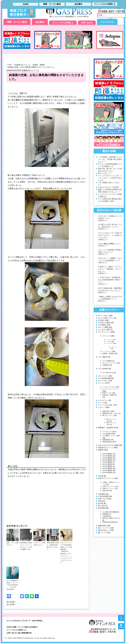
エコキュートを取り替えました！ (39, 544)
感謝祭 (101, 450)
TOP (10, 65)
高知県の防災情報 (109, 522)
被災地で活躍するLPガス (111, 518)
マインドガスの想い (106, 405)
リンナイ (110, 343)
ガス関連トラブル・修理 (111, 436)
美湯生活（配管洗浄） (110, 395)
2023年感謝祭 (107, 468)
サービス (101, 383)
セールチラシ (103, 400)
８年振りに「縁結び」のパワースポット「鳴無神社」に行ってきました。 (110, 269)
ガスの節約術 (103, 369)
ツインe (101, 403)
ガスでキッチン (104, 332)
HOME (9, 627)
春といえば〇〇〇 (105, 173)
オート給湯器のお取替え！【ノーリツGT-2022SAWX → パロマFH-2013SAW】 (13, 585)
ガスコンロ (106, 336)
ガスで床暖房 (107, 361)
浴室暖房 (105, 365)
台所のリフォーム (109, 486)
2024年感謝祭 (107, 470)
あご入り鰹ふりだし (106, 318)
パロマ (109, 341)
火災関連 (105, 516)
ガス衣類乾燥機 (104, 378)
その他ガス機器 (104, 323)
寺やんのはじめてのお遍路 (108, 445)
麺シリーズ (102, 533)
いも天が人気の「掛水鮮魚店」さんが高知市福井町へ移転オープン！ (110, 280)
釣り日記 (101, 506)
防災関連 (101, 508)
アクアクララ (107, 22)
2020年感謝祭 (107, 462)
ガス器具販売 (107, 434)
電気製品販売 (107, 442)
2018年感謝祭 (107, 458)
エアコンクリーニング (110, 389)
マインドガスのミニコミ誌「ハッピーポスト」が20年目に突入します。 (110, 178)
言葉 (100, 501)
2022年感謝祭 (107, 466)
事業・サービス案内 (17, 22)
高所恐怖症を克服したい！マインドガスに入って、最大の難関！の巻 (26, 546)
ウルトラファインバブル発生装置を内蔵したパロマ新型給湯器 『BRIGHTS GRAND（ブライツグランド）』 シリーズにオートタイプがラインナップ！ (66, 553)
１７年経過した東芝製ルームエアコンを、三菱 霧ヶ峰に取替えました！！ (110, 159)
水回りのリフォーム (106, 478)
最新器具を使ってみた (110, 413)
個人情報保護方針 (25, 633)
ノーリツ (110, 340)
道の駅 (101, 503)
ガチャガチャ (103, 381)
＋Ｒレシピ (114, 347)
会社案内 (40, 22)
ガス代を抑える (108, 373)
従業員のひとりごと (23, 65)
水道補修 (101, 494)
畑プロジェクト (108, 415)
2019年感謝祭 (107, 460)
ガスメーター (103, 376)
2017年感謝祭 (107, 456)
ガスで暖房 (102, 357)
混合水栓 (105, 491)
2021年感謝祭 (107, 464)
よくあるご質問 (104, 330)
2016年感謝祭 (107, 454)
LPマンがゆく (103, 316)
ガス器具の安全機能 (109, 512)
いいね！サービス (109, 387)
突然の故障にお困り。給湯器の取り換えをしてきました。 (53, 546)
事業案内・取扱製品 (106, 428)
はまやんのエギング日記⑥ (108, 187)
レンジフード (107, 351)
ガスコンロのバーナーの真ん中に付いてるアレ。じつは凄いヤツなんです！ (110, 235)
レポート (101, 407)
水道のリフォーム (109, 488)
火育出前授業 (103, 496)
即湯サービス (107, 393)
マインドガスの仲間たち (63, 23)
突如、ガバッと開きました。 (12, 544)
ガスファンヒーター (109, 363)
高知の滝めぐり (104, 530)
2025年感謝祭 (107, 472)
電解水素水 (102, 526)
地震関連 (105, 514)
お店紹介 (101, 320)
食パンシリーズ (104, 528)
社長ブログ (102, 499)
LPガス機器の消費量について (109, 244)
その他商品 (102, 325)
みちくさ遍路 (103, 327)
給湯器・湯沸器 (39, 65)
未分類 (101, 476)
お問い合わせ (87, 23)
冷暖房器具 (106, 440)
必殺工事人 (106, 411)
